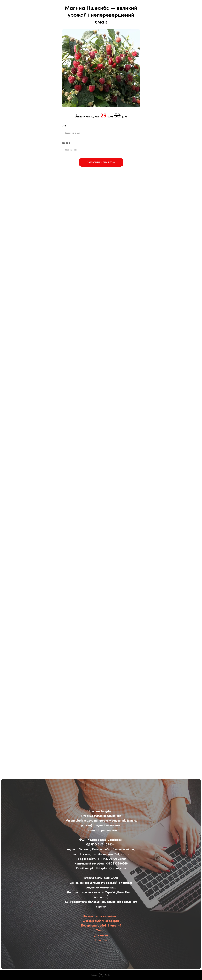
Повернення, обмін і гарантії (101, 925)
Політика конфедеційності (101, 916)
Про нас (101, 940)
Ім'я (64, 126)
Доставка (101, 935)
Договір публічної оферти (101, 921)
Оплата (101, 930)
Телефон (67, 143)
